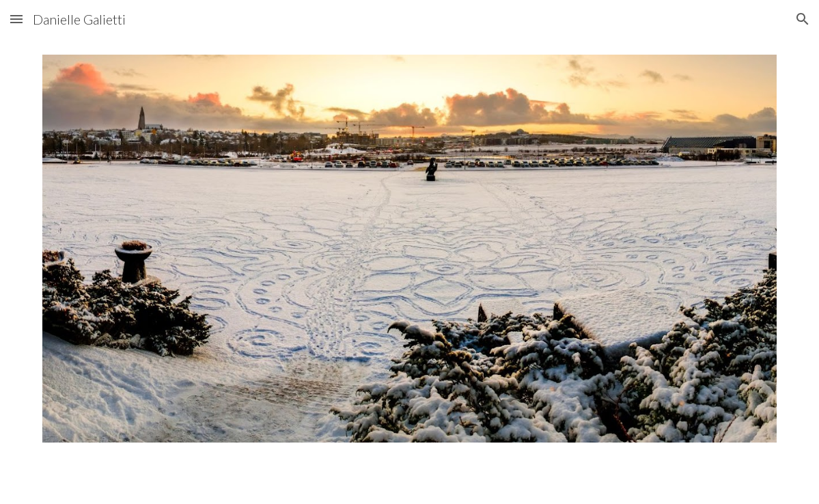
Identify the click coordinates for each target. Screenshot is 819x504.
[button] (16, 19)
